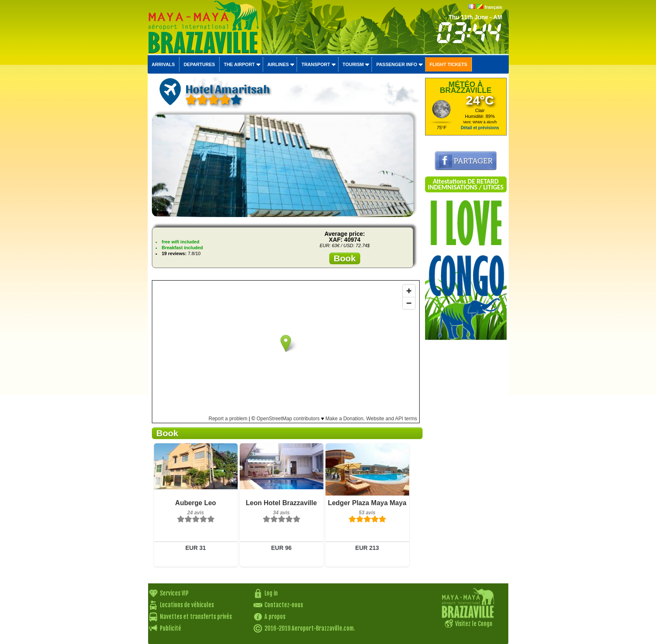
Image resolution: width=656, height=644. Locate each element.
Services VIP (174, 593)
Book (345, 258)
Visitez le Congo (474, 624)
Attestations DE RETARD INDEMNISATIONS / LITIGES (465, 184)
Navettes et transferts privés (196, 617)
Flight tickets (448, 64)
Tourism (353, 64)
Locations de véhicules (187, 605)
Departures (199, 64)
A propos (275, 617)
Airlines (278, 64)
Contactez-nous (284, 605)
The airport (239, 64)
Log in (271, 593)
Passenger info (397, 64)
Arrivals (163, 64)
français (493, 7)
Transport (315, 64)
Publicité (170, 628)
